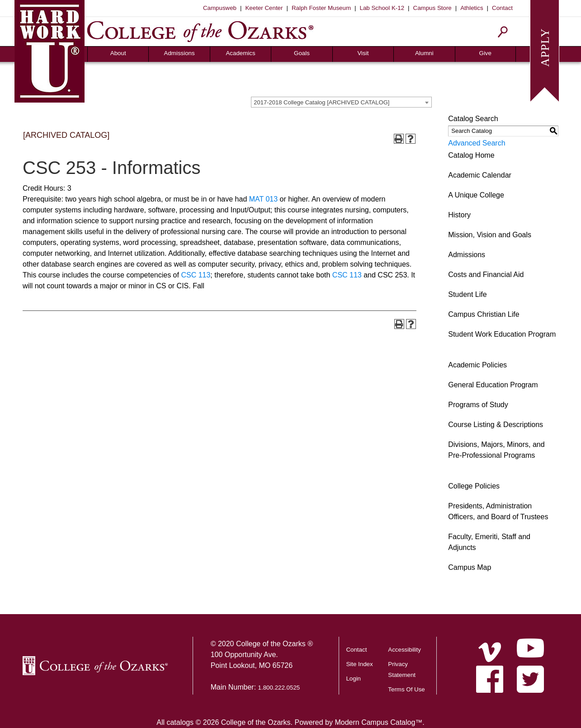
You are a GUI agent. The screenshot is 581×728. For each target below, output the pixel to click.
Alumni (424, 53)
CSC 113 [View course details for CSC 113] (196, 275)
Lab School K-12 (382, 8)
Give (485, 53)
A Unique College (476, 195)
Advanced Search (477, 143)
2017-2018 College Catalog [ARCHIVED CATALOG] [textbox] (321, 102)
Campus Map (470, 567)
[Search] (503, 32)
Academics (240, 53)
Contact (502, 8)
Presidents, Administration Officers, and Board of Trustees (498, 511)
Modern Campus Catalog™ (378, 722)
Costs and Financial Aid (486, 275)
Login (353, 679)
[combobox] (341, 102)
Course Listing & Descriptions (496, 425)
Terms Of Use (406, 689)
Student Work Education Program (502, 334)
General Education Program (493, 385)
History (459, 215)
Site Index (359, 664)
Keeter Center (264, 8)
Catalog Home (471, 155)
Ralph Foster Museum (321, 8)
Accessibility (404, 650)
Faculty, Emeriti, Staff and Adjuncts (489, 542)
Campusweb (220, 8)
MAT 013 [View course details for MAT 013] (263, 199)
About (118, 53)
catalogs (180, 722)
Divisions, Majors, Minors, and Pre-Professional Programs (496, 450)
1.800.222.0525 (279, 688)
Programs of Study (478, 405)
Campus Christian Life (484, 314)
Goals (302, 53)
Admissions (179, 53)
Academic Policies (477, 365)
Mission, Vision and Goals (490, 235)
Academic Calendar (480, 175)
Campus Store (432, 8)
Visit (363, 53)
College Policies (474, 486)
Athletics (472, 8)
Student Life (467, 294)
